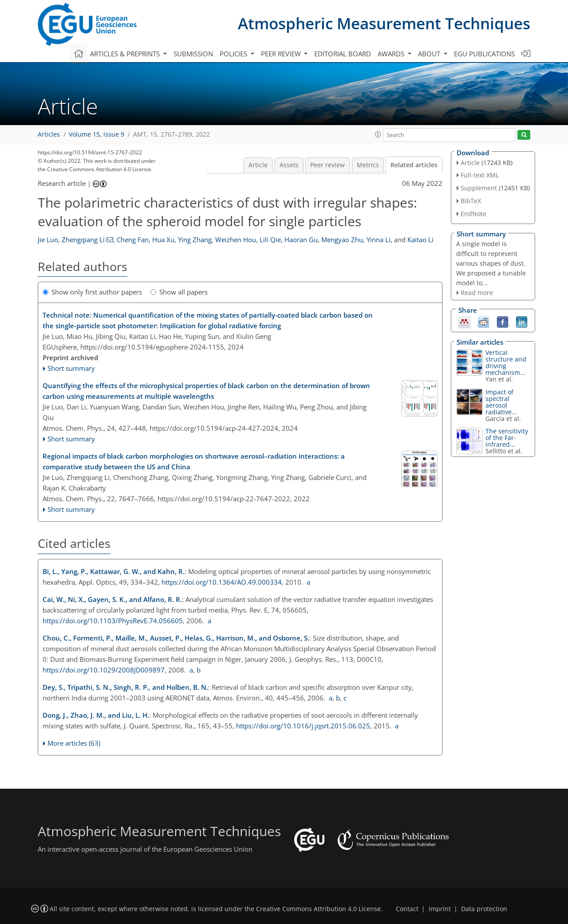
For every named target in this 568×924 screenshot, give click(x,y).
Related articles (414, 165)
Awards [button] (392, 54)
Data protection (484, 909)
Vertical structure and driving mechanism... (506, 362)
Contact (407, 909)
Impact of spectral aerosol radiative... (501, 402)
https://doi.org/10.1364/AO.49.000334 (222, 582)
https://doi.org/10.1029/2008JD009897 (104, 670)
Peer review (327, 165)
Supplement (479, 188)
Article (258, 165)
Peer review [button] (282, 54)
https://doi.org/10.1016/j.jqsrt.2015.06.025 (303, 726)
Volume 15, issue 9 (97, 134)
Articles (49, 134)
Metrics (368, 165)
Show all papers (179, 292)
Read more (477, 293)
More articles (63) (74, 743)
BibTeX (471, 201)
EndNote (473, 214)
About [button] (430, 54)
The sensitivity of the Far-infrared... (507, 438)
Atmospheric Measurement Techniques (384, 23)
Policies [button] (234, 54)
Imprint (440, 909)
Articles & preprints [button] (126, 54)
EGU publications (484, 54)
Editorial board (343, 54)
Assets (289, 165)
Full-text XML (480, 175)
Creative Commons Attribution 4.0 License (318, 909)
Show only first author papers (92, 292)
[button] (378, 134)
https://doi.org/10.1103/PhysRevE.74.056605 (113, 621)
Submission (193, 54)
